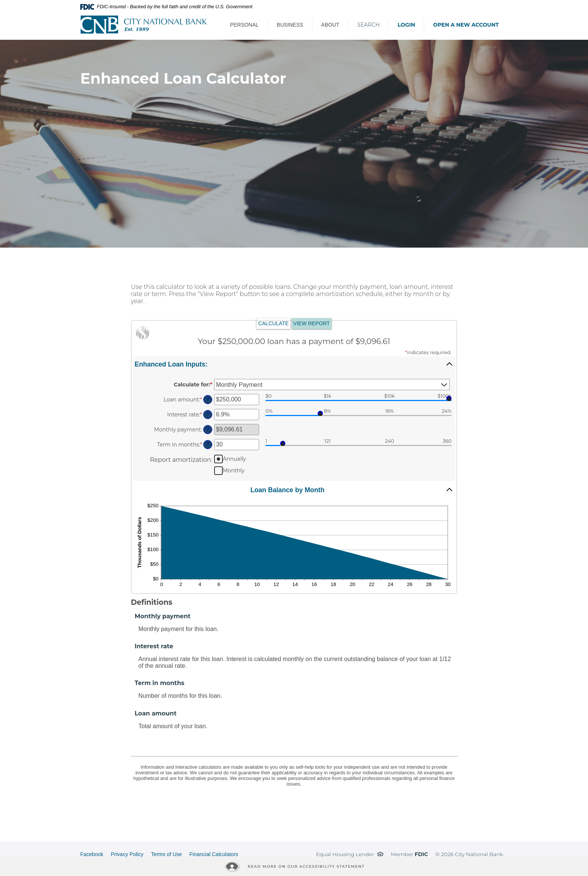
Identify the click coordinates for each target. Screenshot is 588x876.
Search (368, 25)
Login (406, 25)
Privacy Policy (127, 854)
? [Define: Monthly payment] (208, 430)
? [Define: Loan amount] (208, 400)
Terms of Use (166, 854)
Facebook (92, 854)
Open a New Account (466, 25)
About (330, 25)
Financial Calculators (214, 854)
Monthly (234, 470)
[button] (294, 364)
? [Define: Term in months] (208, 445)
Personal (244, 25)
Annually (234, 459)
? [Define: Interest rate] (208, 415)
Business (290, 25)
